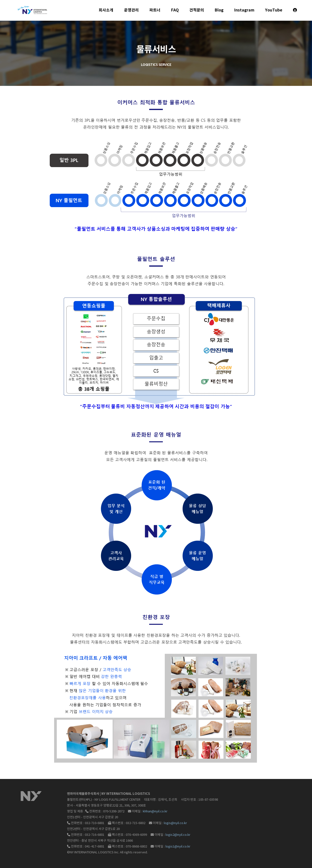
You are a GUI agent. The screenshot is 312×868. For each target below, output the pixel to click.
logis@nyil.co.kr (175, 823)
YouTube (274, 10)
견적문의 (197, 10)
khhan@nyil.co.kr (155, 812)
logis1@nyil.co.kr (178, 847)
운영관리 (131, 10)
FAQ (175, 10)
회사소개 (106, 10)
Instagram (244, 10)
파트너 (155, 10)
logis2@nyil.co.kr (178, 835)
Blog (219, 10)
